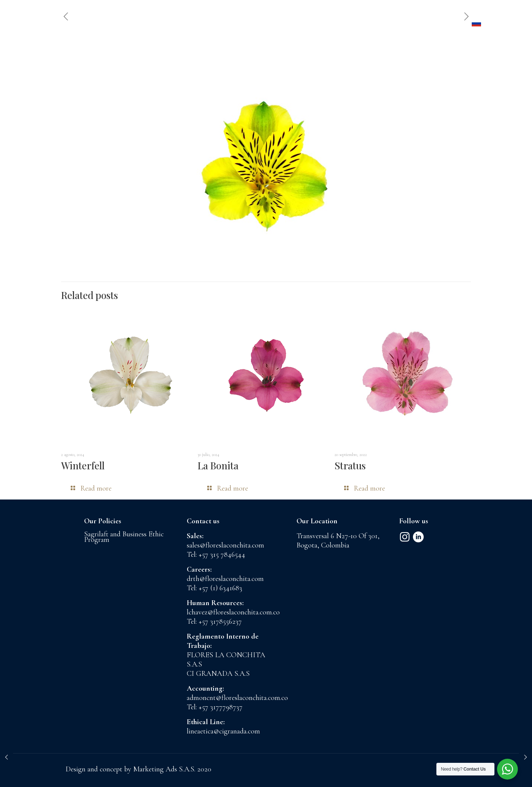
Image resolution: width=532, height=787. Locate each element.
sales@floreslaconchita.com (225, 545)
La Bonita (218, 465)
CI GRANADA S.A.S (218, 674)
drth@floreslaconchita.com (225, 579)
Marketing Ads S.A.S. (165, 769)
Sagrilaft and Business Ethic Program (124, 537)
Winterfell (83, 465)
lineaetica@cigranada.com (223, 731)
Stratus (350, 465)
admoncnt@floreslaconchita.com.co (237, 698)
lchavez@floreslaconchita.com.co (233, 612)
